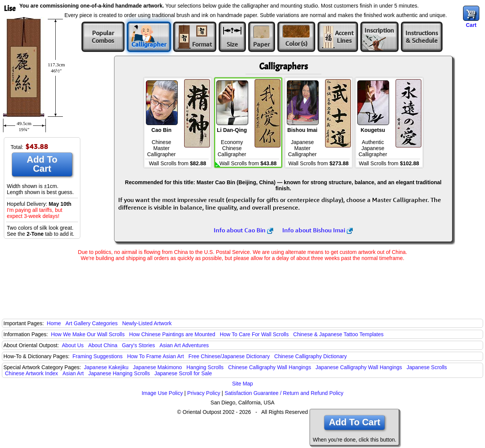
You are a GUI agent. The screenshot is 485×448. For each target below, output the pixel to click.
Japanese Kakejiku (106, 367)
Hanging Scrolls (205, 367)
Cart (471, 25)
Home (54, 323)
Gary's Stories (138, 345)
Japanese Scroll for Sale (183, 373)
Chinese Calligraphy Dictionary (311, 356)
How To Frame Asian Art (155, 356)
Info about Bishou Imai (318, 230)
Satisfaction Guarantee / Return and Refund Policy (284, 393)
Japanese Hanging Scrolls (119, 373)
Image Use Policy (162, 393)
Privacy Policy (204, 393)
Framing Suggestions (97, 356)
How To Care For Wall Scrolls (254, 334)
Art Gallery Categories (92, 323)
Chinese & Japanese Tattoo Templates (338, 334)
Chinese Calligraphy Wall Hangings (270, 367)
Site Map (242, 384)
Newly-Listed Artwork (147, 323)
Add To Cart (42, 164)
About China (103, 345)
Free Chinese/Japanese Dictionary (229, 356)
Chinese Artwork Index (31, 373)
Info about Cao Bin (243, 230)
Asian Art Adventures (184, 345)
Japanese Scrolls (427, 367)
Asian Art (73, 373)
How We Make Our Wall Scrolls (88, 334)
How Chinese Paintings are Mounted (172, 334)
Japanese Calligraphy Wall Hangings (359, 367)
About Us (73, 345)
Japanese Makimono (157, 367)
